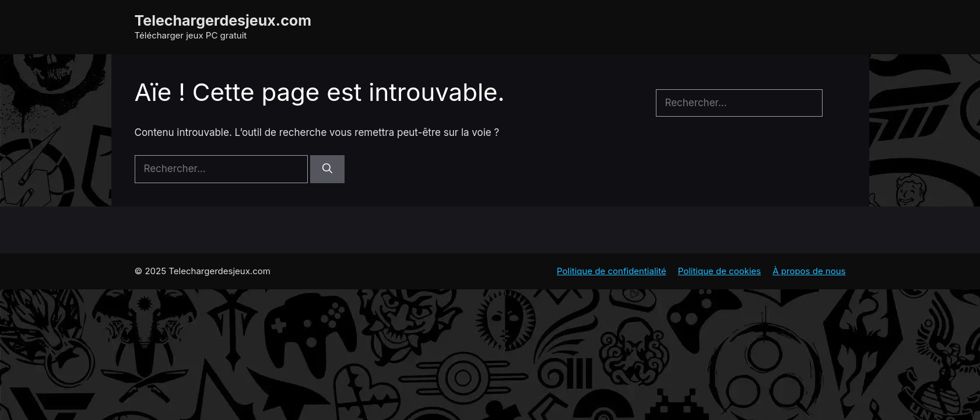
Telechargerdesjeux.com (223, 20)
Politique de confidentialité (612, 271)
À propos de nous (809, 271)
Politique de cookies (720, 271)
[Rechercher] (327, 169)
